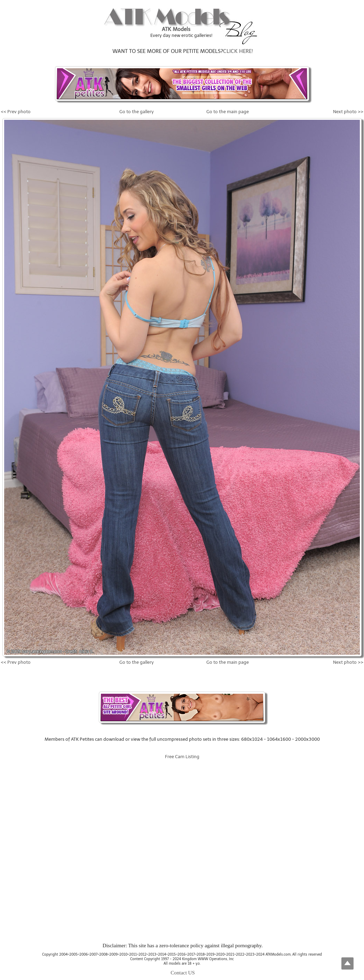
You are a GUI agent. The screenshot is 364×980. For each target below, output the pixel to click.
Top (347, 963)
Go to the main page (228, 112)
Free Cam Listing (182, 757)
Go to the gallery (137, 112)
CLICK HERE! (238, 51)
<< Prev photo (16, 112)
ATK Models (176, 29)
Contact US (183, 973)
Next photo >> (348, 112)
